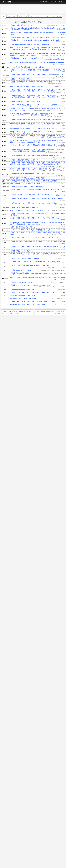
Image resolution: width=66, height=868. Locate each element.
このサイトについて (55, 2)
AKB (42, 16)
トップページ (42, 2)
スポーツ (48, 16)
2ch (9, 16)
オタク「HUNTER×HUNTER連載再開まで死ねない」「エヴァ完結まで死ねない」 (17, 312)
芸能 (31, 16)
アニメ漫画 (20, 16)
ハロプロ (37, 16)
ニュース (15, 16)
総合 (4, 16)
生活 (53, 16)
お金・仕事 (4, 19)
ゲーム (26, 16)
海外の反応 (59, 16)
